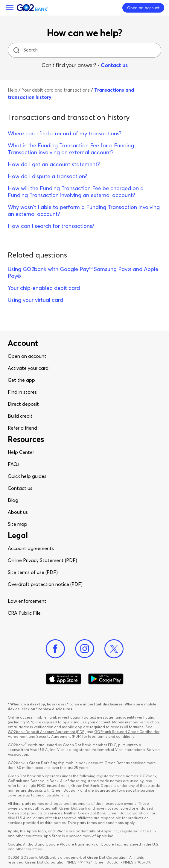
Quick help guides (27, 476)
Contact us (114, 65)
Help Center (21, 452)
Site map (17, 524)
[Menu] (10, 8)
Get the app (21, 380)
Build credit (20, 416)
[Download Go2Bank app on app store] (63, 679)
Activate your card (28, 368)
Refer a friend (22, 428)
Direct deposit (23, 404)
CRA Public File (24, 613)
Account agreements (31, 548)
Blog (13, 500)
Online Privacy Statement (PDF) (42, 560)
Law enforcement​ (27, 601)
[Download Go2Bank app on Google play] (106, 679)
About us (18, 512)
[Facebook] (55, 649)
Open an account (27, 356)
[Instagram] (85, 649)
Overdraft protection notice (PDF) (45, 584)
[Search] (85, 50)
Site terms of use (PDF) (33, 572)
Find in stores (22, 392)
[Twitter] (114, 649)
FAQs (14, 464)
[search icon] (16, 50)
